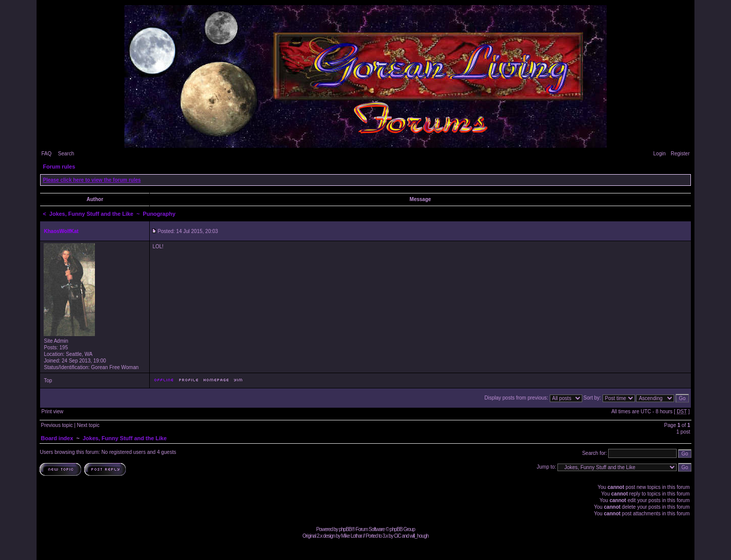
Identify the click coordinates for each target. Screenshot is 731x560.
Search (66, 154)
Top (48, 381)
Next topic (88, 425)
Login (659, 154)
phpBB (345, 529)
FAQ (46, 154)
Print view (52, 411)
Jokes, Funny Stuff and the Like (91, 214)
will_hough (419, 536)
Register (680, 154)
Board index (57, 438)
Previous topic (57, 425)
